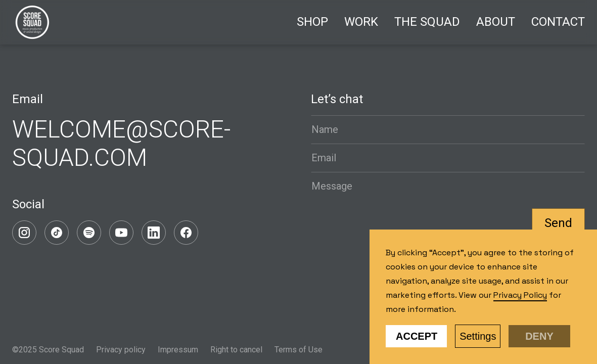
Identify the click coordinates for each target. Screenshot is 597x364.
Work (361, 22)
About (496, 22)
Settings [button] (478, 336)
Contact (558, 22)
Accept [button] (417, 336)
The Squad (427, 22)
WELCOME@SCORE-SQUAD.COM (121, 143)
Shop (312, 22)
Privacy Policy (520, 295)
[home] (32, 22)
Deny (539, 336)
